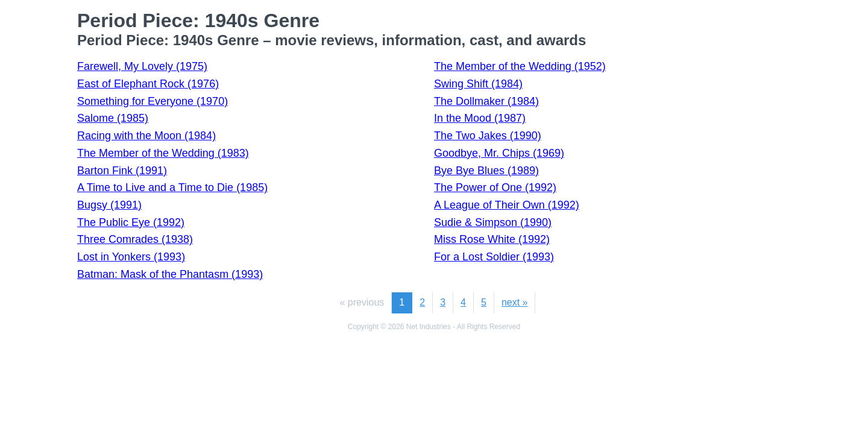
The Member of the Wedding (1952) (520, 66)
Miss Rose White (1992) (492, 239)
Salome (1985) (113, 118)
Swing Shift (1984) (478, 84)
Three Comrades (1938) (135, 239)
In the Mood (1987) (480, 118)
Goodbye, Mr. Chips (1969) (499, 153)
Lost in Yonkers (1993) (131, 257)
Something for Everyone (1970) (153, 101)
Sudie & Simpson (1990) (493, 222)
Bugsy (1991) (109, 205)
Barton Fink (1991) (122, 171)
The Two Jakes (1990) (488, 136)
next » (515, 302)
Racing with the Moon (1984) (146, 136)
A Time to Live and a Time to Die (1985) (172, 187)
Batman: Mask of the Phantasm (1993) (170, 274)
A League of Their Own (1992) (507, 205)
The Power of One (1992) (495, 187)
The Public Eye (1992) (131, 222)
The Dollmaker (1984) (486, 101)
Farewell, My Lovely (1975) (142, 66)
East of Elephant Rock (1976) (148, 84)
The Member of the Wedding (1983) (163, 153)
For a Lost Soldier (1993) (494, 257)
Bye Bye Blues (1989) (486, 171)
